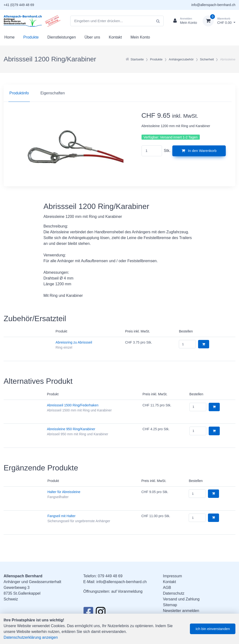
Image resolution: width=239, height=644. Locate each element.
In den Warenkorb (199, 151)
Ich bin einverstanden (213, 629)
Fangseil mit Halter (61, 516)
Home (10, 37)
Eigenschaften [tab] (53, 93)
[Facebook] (88, 613)
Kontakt (115, 37)
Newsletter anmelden (181, 611)
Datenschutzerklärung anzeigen (31, 637)
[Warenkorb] (219, 21)
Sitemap (170, 605)
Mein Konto (140, 37)
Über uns (92, 37)
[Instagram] (101, 613)
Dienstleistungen (62, 37)
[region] (119, 93)
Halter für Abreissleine (64, 492)
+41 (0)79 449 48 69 (19, 5)
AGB (167, 588)
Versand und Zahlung (181, 599)
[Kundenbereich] (183, 21)
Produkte (31, 37)
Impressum (172, 576)
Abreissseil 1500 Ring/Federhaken (73, 405)
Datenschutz (174, 593)
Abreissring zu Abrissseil (74, 342)
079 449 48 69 (110, 576)
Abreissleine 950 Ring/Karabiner (71, 429)
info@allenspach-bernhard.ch (213, 5)
